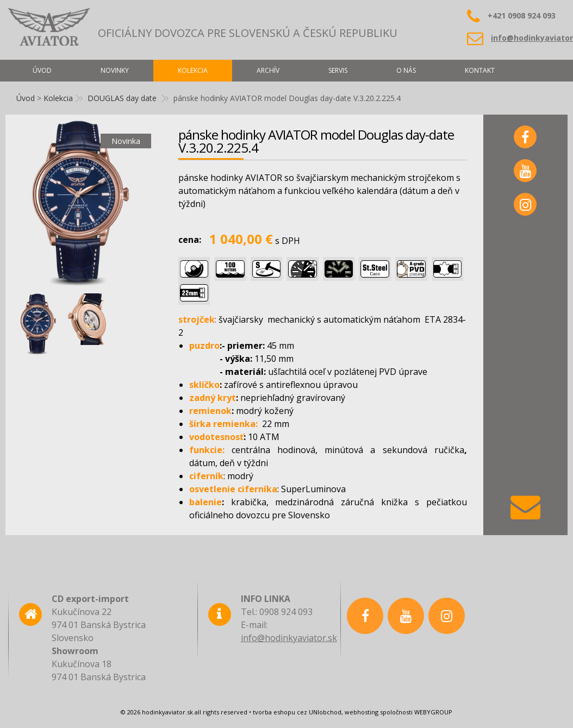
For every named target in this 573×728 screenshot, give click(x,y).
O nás (406, 70)
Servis (338, 70)
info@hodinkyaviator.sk (289, 638)
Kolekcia (58, 98)
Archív (268, 70)
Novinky (115, 70)
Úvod (26, 98)
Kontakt (480, 70)
